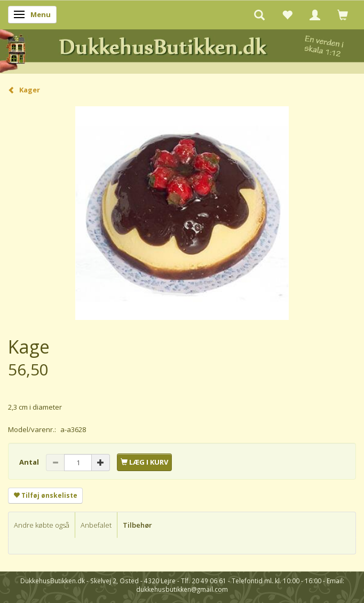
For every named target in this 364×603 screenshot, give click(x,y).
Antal (30, 462)
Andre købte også (42, 525)
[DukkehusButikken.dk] (182, 50)
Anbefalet (96, 525)
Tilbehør (137, 525)
